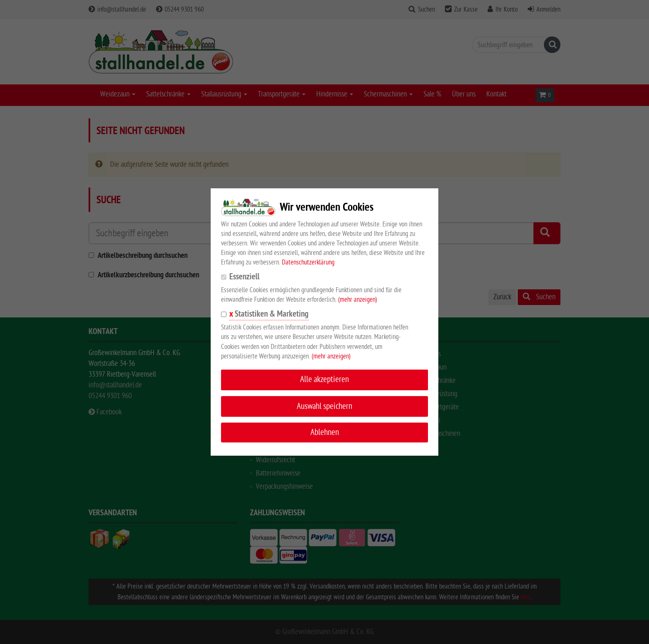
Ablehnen (325, 432)
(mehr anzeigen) (358, 300)
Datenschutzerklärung (308, 262)
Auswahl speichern (324, 406)
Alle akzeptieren (324, 379)
